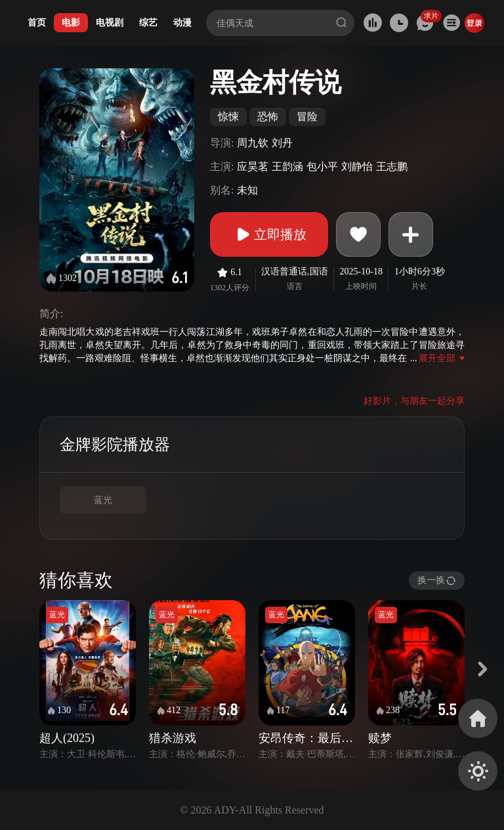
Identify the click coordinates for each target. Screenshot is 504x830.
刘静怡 (357, 166)
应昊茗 (253, 166)
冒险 (307, 117)
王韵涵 (287, 166)
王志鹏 (392, 166)
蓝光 (103, 500)
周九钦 (253, 143)
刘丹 (282, 143)
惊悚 (228, 117)
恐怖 (268, 117)
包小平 (322, 166)
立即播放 (269, 234)
